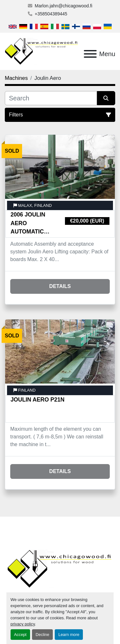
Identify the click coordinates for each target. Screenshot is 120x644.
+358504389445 (51, 14)
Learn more (69, 635)
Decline (42, 635)
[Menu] (90, 54)
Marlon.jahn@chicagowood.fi (64, 6)
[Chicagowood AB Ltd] (60, 568)
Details (60, 286)
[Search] (51, 98)
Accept (20, 635)
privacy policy (23, 624)
